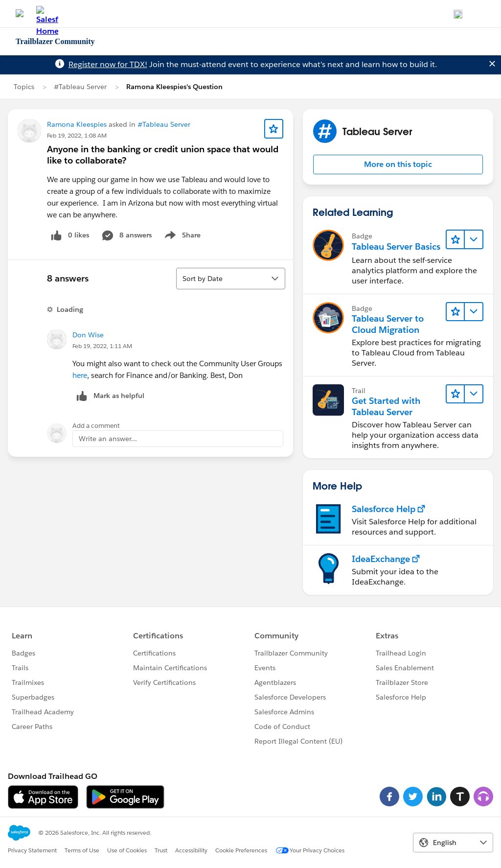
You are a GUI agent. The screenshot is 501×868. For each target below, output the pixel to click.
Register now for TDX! (108, 64)
